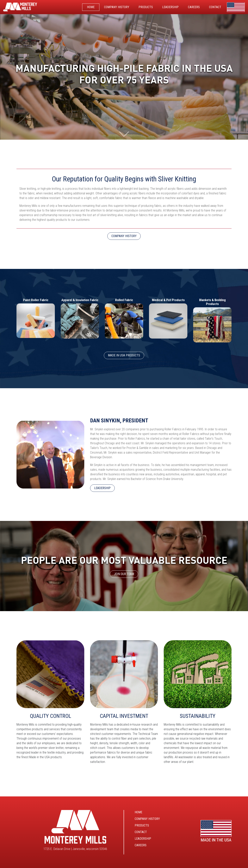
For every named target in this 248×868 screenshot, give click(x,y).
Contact (141, 832)
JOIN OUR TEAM (124, 574)
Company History (147, 819)
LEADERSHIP (102, 488)
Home (138, 812)
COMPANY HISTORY (124, 236)
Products (142, 825)
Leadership (143, 839)
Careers (141, 845)
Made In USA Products (124, 355)
